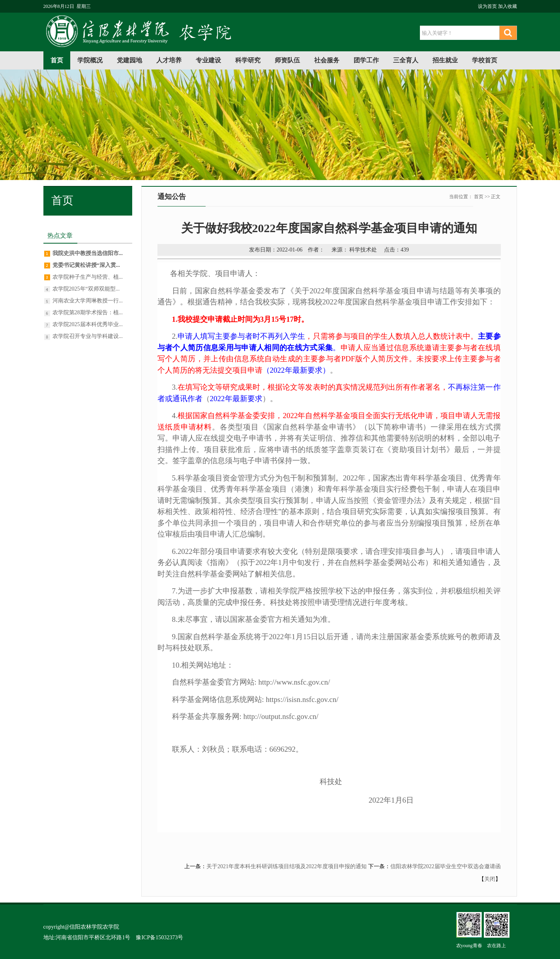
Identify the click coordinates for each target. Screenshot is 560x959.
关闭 (490, 879)
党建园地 (129, 60)
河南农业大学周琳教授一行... (88, 301)
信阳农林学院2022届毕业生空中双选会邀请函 (446, 866)
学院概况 (90, 60)
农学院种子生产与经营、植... (88, 277)
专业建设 (208, 60)
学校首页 (485, 60)
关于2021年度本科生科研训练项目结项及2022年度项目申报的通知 (287, 866)
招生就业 (445, 60)
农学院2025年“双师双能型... (86, 289)
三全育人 (406, 60)
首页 (57, 60)
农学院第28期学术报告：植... (88, 312)
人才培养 (169, 60)
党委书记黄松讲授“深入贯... (86, 265)
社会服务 (327, 60)
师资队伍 (287, 60)
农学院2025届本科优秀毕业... (88, 324)
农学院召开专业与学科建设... (88, 336)
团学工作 (366, 60)
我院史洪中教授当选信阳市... (88, 253)
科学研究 (248, 60)
